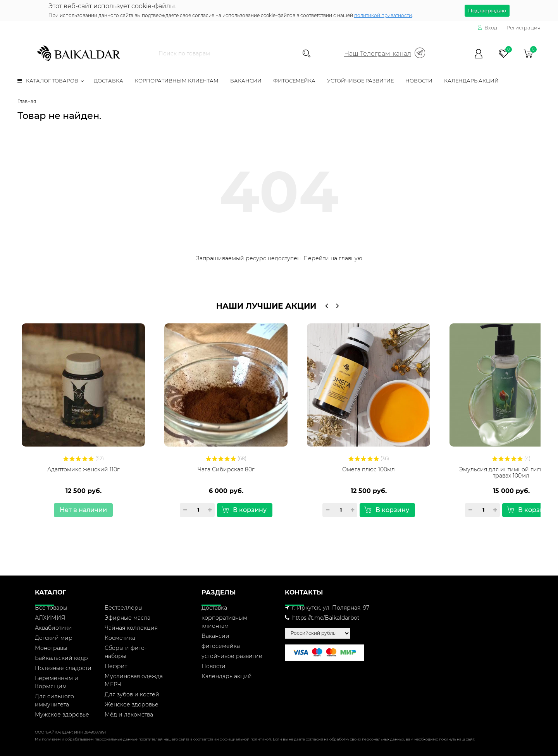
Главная (27, 101)
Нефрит (116, 666)
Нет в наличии (83, 510)
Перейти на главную (333, 258)
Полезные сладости (63, 668)
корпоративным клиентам (177, 81)
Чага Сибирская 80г (226, 469)
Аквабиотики (53, 628)
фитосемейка (294, 81)
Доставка (108, 81)
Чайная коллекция (131, 628)
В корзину (244, 510)
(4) (511, 458)
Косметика (120, 638)
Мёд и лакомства (129, 715)
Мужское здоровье (62, 715)
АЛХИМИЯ (50, 618)
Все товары (51, 608)
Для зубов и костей (132, 694)
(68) (226, 458)
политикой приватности (383, 15)
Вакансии (246, 81)
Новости (419, 81)
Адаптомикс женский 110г (84, 469)
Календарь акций (471, 81)
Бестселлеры (124, 608)
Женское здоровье (132, 704)
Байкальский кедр (61, 658)
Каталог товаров (48, 81)
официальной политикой (247, 739)
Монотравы (51, 648)
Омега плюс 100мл (369, 469)
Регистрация (524, 27)
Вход (487, 27)
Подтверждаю (487, 10)
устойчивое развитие (360, 81)
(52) (83, 458)
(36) (369, 458)
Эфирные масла (127, 618)
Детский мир (54, 638)
